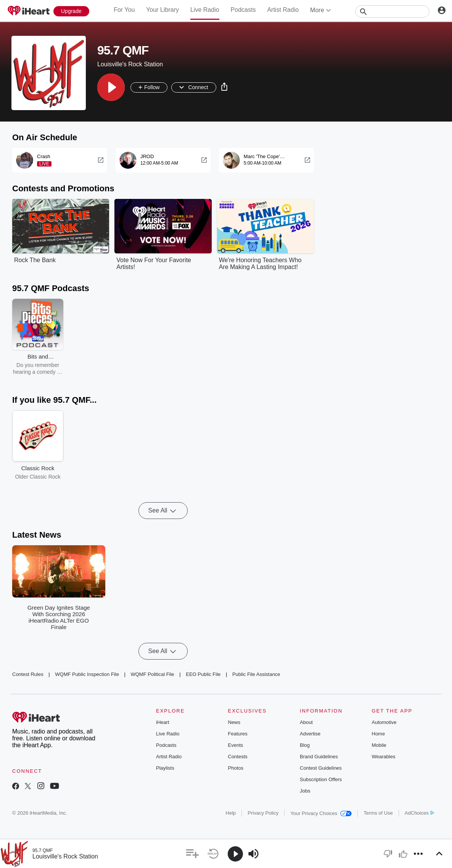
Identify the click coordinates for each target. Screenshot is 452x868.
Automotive (384, 722)
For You (124, 10)
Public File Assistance (256, 674)
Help (231, 813)
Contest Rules (28, 674)
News (234, 722)
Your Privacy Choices (321, 813)
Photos (236, 768)
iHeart (163, 722)
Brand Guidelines (319, 757)
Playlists (165, 768)
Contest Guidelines (321, 768)
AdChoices (419, 813)
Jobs (305, 791)
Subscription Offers (321, 779)
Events (236, 745)
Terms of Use (378, 813)
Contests (238, 757)
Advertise (310, 734)
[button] (111, 87)
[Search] (392, 11)
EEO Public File (203, 674)
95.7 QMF (43, 850)
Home (379, 734)
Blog (305, 745)
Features (238, 734)
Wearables (384, 757)
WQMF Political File (152, 674)
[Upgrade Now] (71, 11)
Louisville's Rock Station (65, 856)
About (306, 722)
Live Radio (205, 10)
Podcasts (243, 10)
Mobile (379, 745)
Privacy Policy (263, 813)
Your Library (162, 10)
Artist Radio (283, 10)
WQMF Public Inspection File (87, 674)
